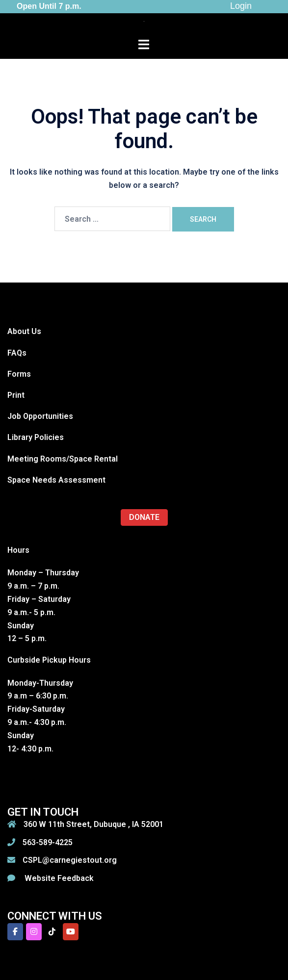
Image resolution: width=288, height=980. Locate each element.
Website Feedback (58, 878)
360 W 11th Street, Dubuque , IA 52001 (93, 824)
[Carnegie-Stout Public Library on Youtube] (71, 932)
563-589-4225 (48, 842)
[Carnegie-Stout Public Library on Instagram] (34, 932)
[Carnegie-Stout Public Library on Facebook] (15, 932)
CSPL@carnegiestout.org (70, 860)
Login (241, 6)
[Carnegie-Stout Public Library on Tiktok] (52, 932)
